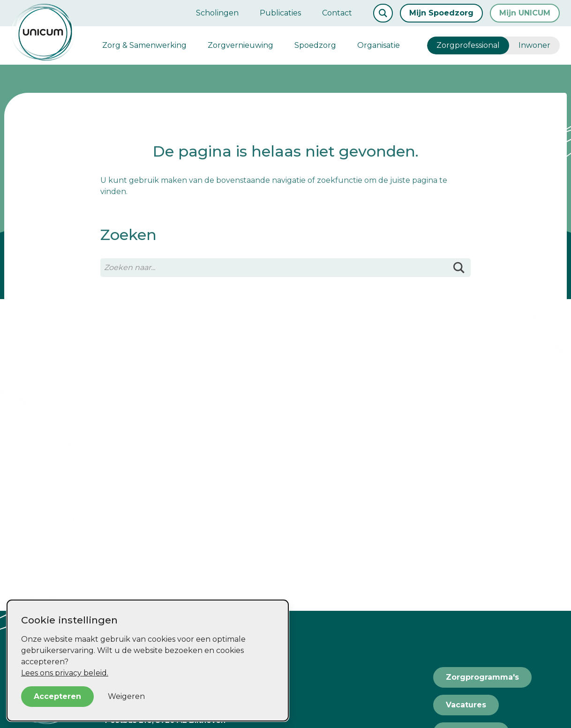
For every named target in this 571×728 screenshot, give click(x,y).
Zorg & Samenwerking (144, 45)
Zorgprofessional (468, 45)
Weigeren (126, 696)
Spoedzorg (315, 45)
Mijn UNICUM (525, 13)
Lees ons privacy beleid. (65, 673)
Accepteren (57, 696)
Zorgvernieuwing (240, 45)
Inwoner (534, 45)
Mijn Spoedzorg (441, 13)
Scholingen (217, 13)
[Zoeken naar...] (285, 268)
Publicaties (280, 13)
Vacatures (466, 705)
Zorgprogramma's (482, 677)
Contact (337, 13)
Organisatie (379, 45)
